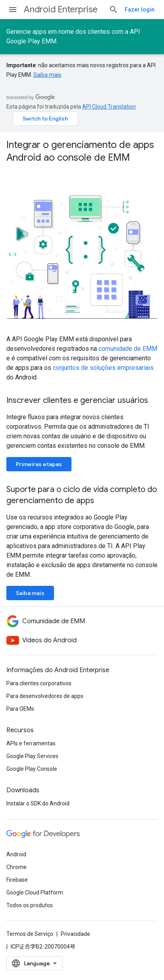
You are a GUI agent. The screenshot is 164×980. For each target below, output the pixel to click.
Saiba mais (47, 75)
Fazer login (140, 10)
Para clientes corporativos (39, 683)
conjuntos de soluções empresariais (103, 368)
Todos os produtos (30, 905)
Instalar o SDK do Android (38, 803)
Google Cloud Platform (35, 892)
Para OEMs (20, 709)
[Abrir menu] (13, 10)
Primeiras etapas (39, 464)
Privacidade (75, 934)
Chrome (16, 867)
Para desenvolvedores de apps (45, 696)
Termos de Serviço (30, 934)
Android (16, 854)
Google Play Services (32, 756)
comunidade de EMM (128, 349)
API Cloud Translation (109, 107)
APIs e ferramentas (31, 743)
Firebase (17, 880)
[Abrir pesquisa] (114, 10)
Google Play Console (32, 769)
